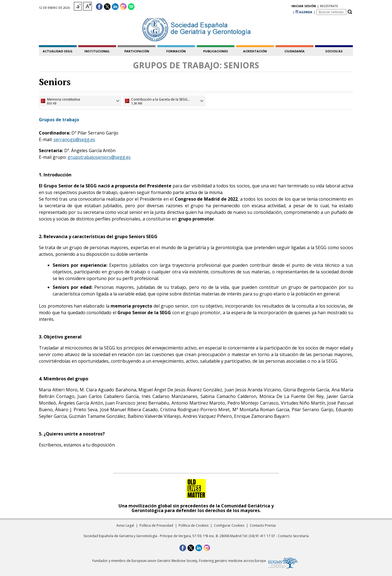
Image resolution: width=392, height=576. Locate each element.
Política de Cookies (194, 525)
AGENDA (304, 7)
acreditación (255, 51)
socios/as (334, 51)
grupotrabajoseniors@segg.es (99, 157)
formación (176, 51)
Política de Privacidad (156, 525)
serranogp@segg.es (74, 139)
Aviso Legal (125, 525)
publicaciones (216, 51)
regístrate (282, 7)
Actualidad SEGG (58, 51)
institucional (97, 51)
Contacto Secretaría (293, 536)
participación (137, 51)
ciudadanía (295, 51)
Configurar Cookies (229, 525)
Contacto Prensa (263, 525)
